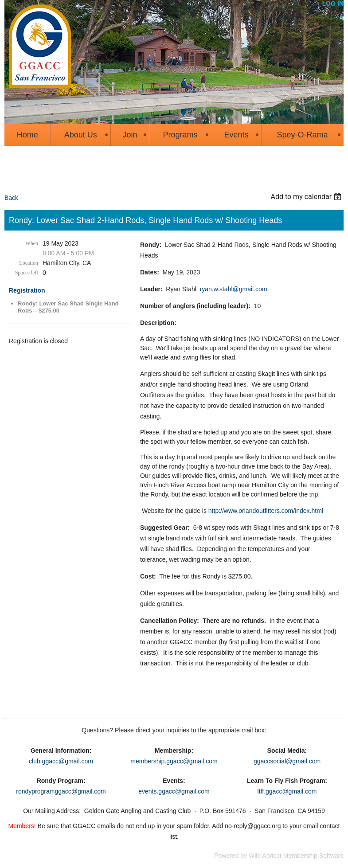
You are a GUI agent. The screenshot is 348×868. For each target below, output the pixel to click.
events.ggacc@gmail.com (174, 791)
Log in (333, 4)
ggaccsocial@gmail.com (287, 761)
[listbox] (307, 197)
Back (11, 198)
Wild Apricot (265, 856)
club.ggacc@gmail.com (61, 761)
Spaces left (27, 273)
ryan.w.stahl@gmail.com (234, 289)
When (32, 243)
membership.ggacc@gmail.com (174, 761)
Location (29, 263)
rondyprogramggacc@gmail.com (61, 791)
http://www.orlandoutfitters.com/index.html (266, 511)
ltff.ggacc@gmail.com (287, 791)
